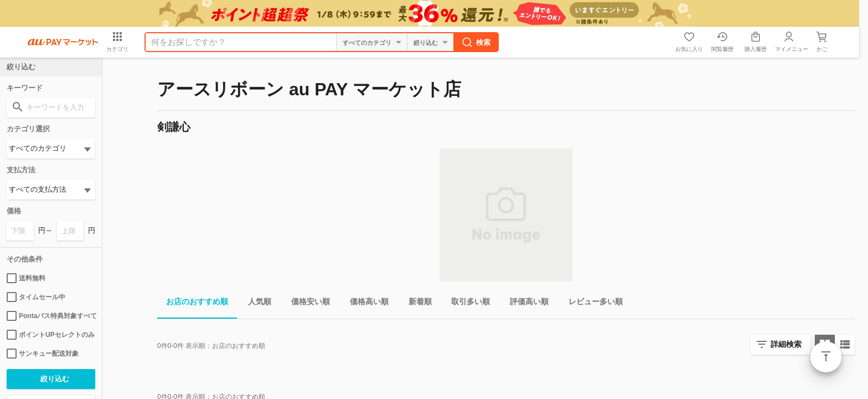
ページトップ (826, 357)
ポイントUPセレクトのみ (51, 335)
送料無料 (26, 278)
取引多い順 (466, 303)
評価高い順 (525, 303)
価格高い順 (365, 303)
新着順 (416, 303)
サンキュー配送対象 (43, 354)
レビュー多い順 (591, 303)
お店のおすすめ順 (193, 303)
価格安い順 (306, 303)
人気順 (255, 303)
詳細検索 (786, 344)
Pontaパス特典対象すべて (51, 316)
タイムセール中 (36, 297)
